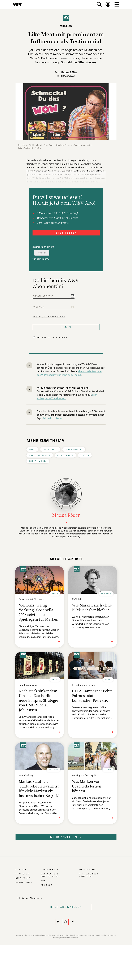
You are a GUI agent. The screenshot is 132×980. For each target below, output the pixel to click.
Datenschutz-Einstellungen (51, 875)
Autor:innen (24, 882)
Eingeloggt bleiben (52, 337)
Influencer (50, 449)
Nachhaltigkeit (40, 455)
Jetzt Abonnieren (66, 907)
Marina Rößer (69, 72)
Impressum (23, 874)
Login (66, 327)
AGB (43, 881)
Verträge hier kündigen (89, 875)
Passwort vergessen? (49, 317)
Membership (65, 455)
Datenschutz (50, 869)
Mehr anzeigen (66, 837)
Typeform (42, 253)
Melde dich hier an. (52, 418)
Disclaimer (23, 878)
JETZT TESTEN (66, 233)
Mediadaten (87, 869)
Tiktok (85, 455)
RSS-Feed (47, 885)
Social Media (38, 461)
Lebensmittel (74, 449)
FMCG (32, 449)
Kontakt (21, 869)
